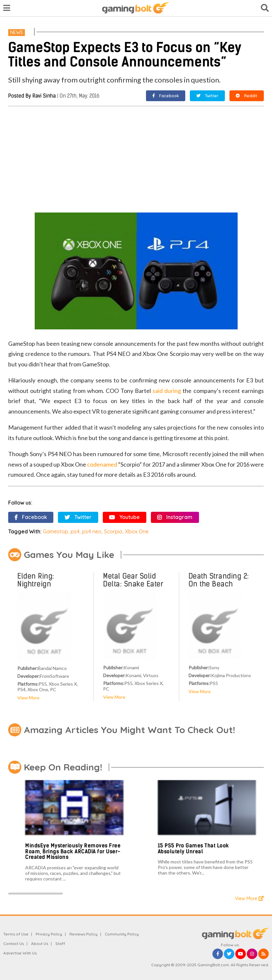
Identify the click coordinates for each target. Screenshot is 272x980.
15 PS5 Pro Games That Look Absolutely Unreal (193, 849)
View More (28, 698)
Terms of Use (16, 934)
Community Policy (122, 934)
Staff (60, 943)
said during (167, 391)
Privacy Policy (49, 934)
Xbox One (137, 531)
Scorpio (113, 531)
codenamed (102, 464)
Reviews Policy (83, 934)
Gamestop (55, 531)
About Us (40, 943)
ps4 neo (92, 531)
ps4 (75, 531)
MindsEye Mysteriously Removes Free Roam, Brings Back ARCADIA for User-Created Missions (73, 851)
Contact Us (14, 943)
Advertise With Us (20, 953)
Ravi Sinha (44, 96)
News (17, 32)
